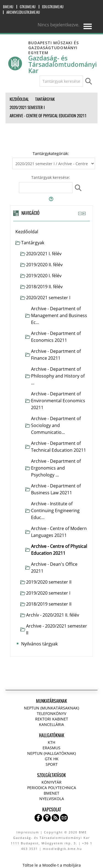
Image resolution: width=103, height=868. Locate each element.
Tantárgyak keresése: (51, 177)
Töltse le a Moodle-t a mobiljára (52, 865)
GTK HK (52, 759)
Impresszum (28, 832)
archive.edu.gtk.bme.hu (23, 12)
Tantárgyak (33, 243)
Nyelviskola (52, 799)
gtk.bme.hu (28, 7)
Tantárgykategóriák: (51, 153)
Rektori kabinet (52, 719)
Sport (52, 764)
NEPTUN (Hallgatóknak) (51, 753)
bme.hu (8, 7)
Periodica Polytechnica (52, 788)
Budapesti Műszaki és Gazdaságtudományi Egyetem (54, 48)
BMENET (51, 793)
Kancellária (51, 724)
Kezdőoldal (27, 232)
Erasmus (51, 748)
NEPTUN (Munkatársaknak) (51, 708)
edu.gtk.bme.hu (53, 7)
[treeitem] (52, 232)
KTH (51, 742)
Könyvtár (51, 782)
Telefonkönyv (51, 713)
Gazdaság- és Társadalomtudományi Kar (63, 64)
